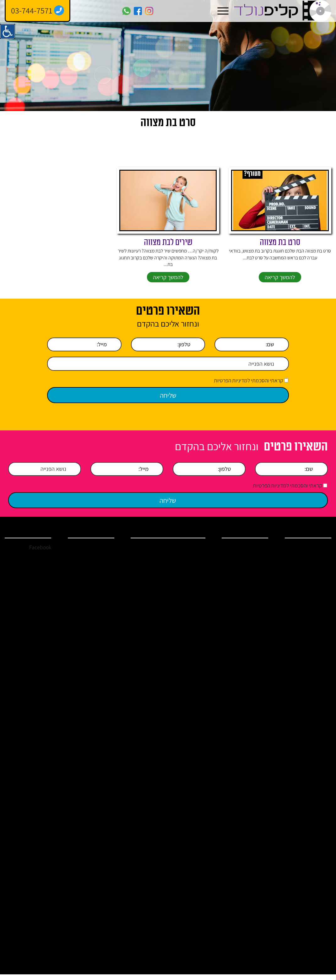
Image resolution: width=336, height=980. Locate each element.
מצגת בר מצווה (190, 802)
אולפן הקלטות (248, 565)
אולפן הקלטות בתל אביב (144, 574)
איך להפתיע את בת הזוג (187, 871)
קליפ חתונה (250, 596)
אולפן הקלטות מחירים (186, 605)
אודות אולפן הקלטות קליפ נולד (306, 568)
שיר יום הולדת (248, 575)
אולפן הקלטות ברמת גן (144, 802)
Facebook (40, 555)
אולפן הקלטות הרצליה (144, 589)
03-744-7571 (100, 555)
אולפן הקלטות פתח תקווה (186, 589)
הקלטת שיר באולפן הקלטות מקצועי (244, 649)
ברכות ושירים (312, 591)
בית (320, 555)
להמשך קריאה (280, 285)
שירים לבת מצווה (168, 249)
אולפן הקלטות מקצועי (144, 605)
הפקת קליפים (186, 618)
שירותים (317, 581)
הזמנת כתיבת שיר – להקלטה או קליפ (143, 714)
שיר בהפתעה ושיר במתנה (186, 733)
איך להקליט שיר (247, 636)
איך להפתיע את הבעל (145, 871)
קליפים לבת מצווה (187, 770)
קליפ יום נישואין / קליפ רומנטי (186, 693)
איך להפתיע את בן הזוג (145, 855)
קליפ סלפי (252, 662)
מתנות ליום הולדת (245, 730)
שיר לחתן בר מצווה (187, 653)
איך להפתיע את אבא (145, 887)
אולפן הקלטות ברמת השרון (144, 558)
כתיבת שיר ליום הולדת (146, 786)
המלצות (317, 611)
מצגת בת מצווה (148, 770)
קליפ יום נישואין (247, 626)
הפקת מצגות (249, 673)
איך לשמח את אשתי (143, 918)
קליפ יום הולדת (247, 586)
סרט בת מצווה (280, 249)
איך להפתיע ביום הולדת (246, 743)
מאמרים (316, 601)
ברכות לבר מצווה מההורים (188, 836)
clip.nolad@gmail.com (90, 565)
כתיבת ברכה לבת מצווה (187, 749)
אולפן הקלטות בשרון (186, 574)
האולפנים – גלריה (146, 733)
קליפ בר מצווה (248, 616)
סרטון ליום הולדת (147, 653)
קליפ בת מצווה (248, 606)
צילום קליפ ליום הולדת (188, 855)
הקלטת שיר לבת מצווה (188, 637)
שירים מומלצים (148, 690)
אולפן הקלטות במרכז (186, 558)
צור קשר (316, 632)
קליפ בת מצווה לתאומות (148, 752)
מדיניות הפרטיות (309, 642)
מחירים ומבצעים (309, 622)
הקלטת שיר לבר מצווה (146, 621)
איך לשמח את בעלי (185, 918)
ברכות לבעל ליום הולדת (187, 818)
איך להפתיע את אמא (187, 887)
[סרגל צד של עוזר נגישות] (8, 31)
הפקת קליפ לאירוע (244, 555)
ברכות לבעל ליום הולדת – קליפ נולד (244, 707)
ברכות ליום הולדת (245, 720)
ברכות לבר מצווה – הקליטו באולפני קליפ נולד (243, 688)
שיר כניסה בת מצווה (144, 668)
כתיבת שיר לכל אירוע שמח (188, 671)
